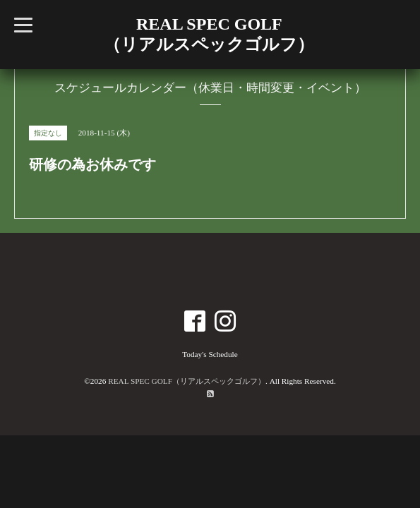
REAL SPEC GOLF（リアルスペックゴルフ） (187, 381)
